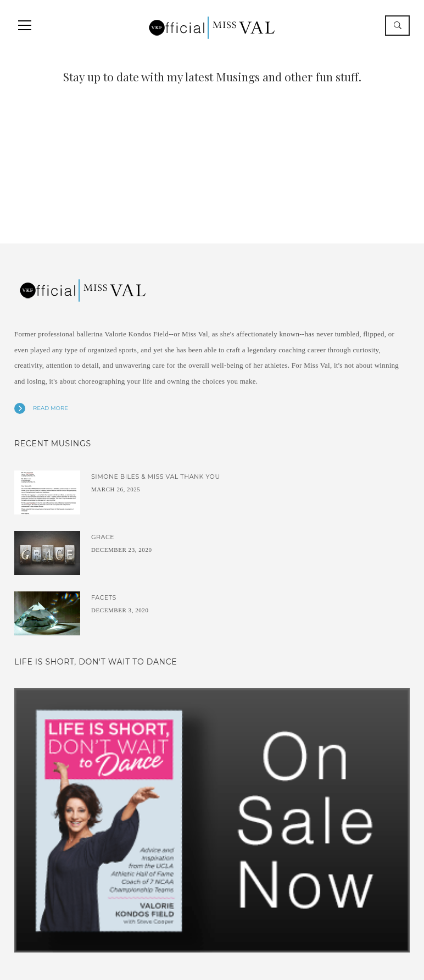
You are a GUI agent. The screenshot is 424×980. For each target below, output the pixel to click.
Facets (104, 597)
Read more (51, 408)
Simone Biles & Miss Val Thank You (156, 477)
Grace (103, 537)
